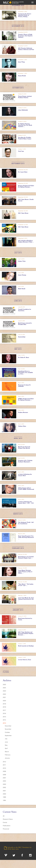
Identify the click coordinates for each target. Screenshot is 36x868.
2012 (4, 762)
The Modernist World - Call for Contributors (26, 523)
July (6, 739)
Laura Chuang (22, 275)
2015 (4, 717)
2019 (4, 704)
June (6, 742)
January (7, 758)
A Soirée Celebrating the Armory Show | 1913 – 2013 (26, 502)
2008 (4, 775)
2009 (4, 771)
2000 (4, 794)
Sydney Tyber (22, 261)
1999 (4, 797)
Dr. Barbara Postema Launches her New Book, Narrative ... (25, 125)
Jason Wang (21, 62)
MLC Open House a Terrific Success (26, 200)
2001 (4, 791)
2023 (4, 691)
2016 (4, 713)
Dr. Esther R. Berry (24, 357)
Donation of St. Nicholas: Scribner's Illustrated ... (25, 461)
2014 (4, 720)
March (7, 752)
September (8, 736)
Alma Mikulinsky (23, 110)
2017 (4, 710)
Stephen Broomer (23, 412)
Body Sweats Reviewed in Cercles (25, 619)
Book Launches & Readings (26, 646)
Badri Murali (22, 289)
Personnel (6, 829)
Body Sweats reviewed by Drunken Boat (25, 324)
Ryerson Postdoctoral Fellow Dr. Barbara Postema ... (26, 186)
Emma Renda (22, 76)
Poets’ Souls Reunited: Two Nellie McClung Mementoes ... (26, 537)
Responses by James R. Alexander (24, 386)
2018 (4, 707)
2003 (4, 784)
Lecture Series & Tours (25, 660)
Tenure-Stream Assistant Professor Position (25, 97)
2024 (4, 688)
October (7, 732)
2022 (4, 694)
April (6, 748)
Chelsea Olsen (22, 426)
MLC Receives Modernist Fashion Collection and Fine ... (26, 49)
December (8, 726)
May (6, 745)
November (8, 729)
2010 (4, 768)
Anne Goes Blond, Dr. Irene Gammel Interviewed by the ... (26, 599)
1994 (4, 800)
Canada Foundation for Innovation (25, 310)
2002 (4, 787)
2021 (4, 697)
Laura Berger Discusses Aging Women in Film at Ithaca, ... (25, 572)
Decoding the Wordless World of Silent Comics (25, 138)
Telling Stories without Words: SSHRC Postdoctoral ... (26, 489)
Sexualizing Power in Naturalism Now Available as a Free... (25, 372)
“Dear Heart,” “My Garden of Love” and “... (26, 585)
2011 (4, 765)
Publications (7, 826)
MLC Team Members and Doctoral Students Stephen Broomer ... (26, 633)
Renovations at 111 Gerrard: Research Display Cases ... (26, 557)
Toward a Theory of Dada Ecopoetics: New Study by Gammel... (25, 36)
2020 (4, 701)
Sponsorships (22, 337)
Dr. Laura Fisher (23, 172)
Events (5, 822)
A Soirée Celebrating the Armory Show (25, 475)
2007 (4, 778)
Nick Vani (21, 151)
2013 (4, 723)
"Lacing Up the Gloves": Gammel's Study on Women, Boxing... (25, 15)
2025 (4, 685)
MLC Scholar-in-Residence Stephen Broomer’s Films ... (26, 241)
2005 (4, 781)
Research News (8, 819)
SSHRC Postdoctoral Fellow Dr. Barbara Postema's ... (26, 399)
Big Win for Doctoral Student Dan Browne (24, 447)
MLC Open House (23, 213)
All (4, 816)
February (8, 755)
